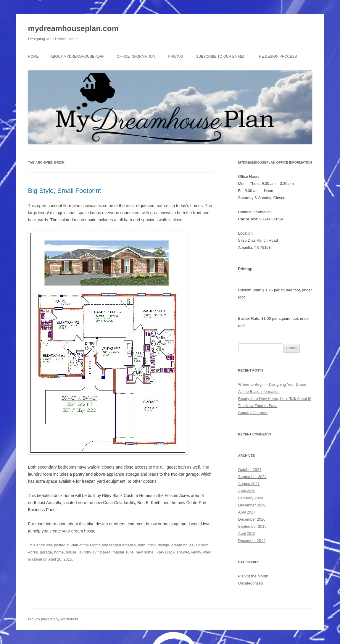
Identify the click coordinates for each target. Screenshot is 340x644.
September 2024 (252, 477)
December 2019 (252, 505)
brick (152, 545)
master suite (123, 552)
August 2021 (249, 484)
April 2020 (247, 491)
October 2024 (250, 470)
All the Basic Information (259, 392)
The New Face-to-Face (258, 406)
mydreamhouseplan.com (73, 28)
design (163, 545)
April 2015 (247, 534)
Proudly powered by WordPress (53, 619)
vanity (196, 552)
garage (46, 552)
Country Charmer (253, 413)
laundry (85, 552)
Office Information (136, 57)
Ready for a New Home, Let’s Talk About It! (275, 399)
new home (145, 552)
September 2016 (252, 526)
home (59, 552)
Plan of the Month (86, 545)
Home (33, 57)
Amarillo (129, 545)
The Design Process (277, 57)
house (71, 552)
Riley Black (165, 552)
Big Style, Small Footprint (65, 191)
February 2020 (251, 498)
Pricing (176, 57)
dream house (183, 545)
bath (142, 545)
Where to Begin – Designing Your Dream (273, 384)
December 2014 (252, 541)
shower (183, 552)
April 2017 (247, 512)
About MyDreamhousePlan (77, 57)
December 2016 (252, 519)
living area (102, 552)
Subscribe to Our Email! (220, 57)
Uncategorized (251, 583)
